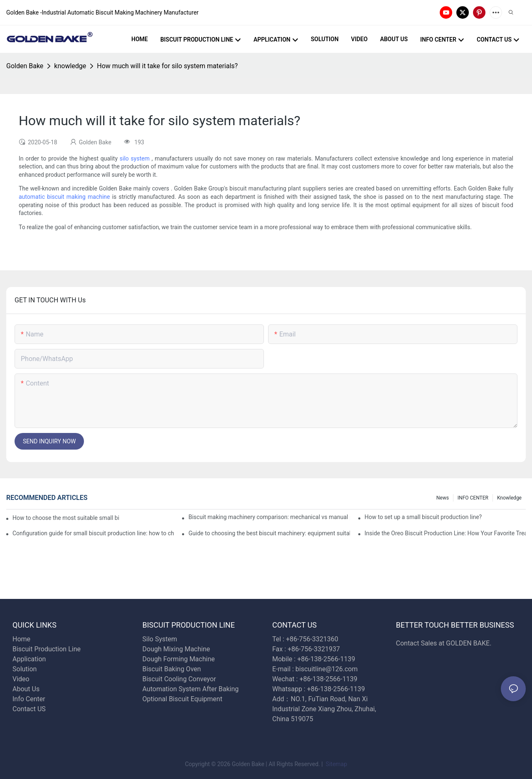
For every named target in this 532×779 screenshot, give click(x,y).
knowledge (70, 66)
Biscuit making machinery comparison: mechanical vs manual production (269, 517)
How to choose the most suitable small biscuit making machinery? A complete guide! (66, 518)
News (443, 498)
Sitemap (336, 764)
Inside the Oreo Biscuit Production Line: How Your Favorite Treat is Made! (445, 533)
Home (21, 639)
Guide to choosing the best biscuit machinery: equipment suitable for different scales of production (269, 533)
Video (21, 679)
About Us (26, 689)
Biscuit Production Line (47, 649)
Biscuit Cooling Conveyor (179, 679)
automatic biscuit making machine (64, 197)
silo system (135, 158)
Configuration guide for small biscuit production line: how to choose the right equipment (93, 533)
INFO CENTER (473, 498)
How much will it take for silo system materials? (167, 66)
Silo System (160, 639)
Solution (25, 669)
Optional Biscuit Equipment (182, 699)
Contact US (30, 709)
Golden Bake (25, 66)
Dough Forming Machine (179, 659)
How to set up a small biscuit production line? (423, 517)
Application (29, 659)
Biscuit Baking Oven (172, 669)
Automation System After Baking (191, 689)
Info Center (29, 699)
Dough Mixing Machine (176, 649)
